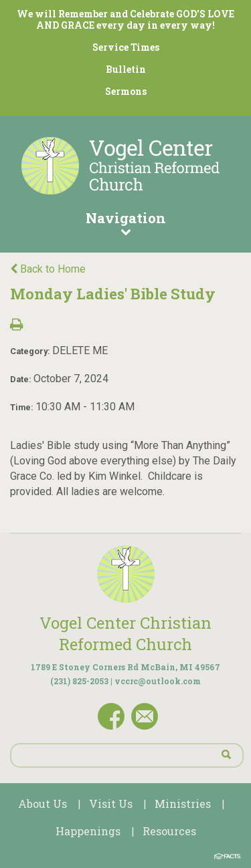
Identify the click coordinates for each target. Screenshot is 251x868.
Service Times (126, 47)
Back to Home (48, 269)
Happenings (88, 831)
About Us (43, 804)
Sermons (126, 91)
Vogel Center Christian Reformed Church (125, 633)
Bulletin (126, 69)
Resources (169, 831)
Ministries (183, 804)
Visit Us (111, 804)
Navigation (125, 223)
